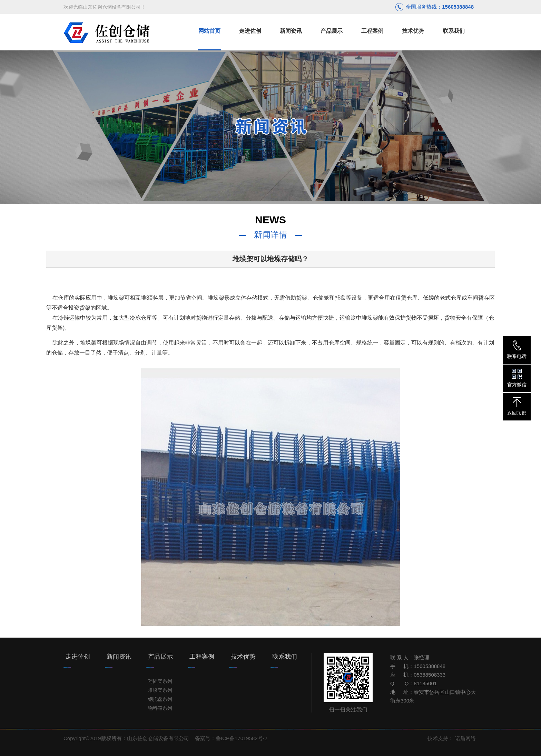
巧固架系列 (160, 681)
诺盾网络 (465, 738)
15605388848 (458, 7)
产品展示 (160, 657)
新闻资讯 (119, 657)
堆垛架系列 (160, 690)
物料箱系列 (160, 708)
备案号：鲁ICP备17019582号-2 (231, 738)
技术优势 (243, 657)
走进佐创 (78, 657)
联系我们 (285, 657)
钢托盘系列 (160, 699)
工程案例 (202, 657)
